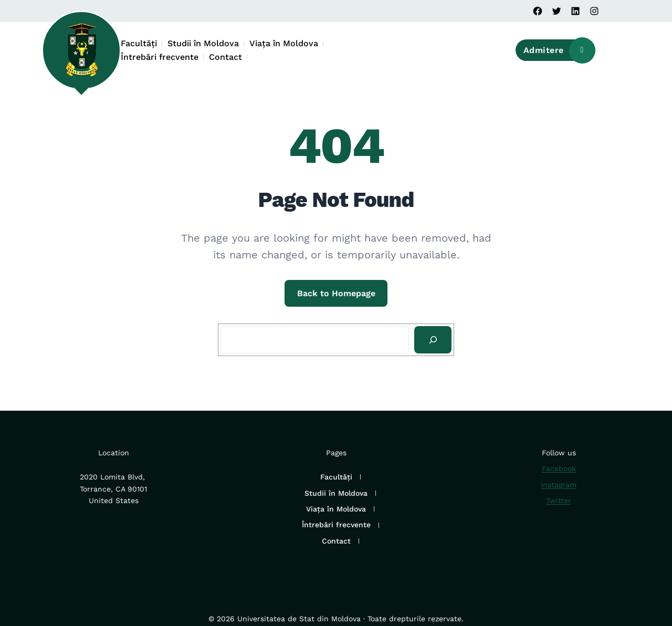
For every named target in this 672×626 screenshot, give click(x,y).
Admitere (559, 50)
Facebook (559, 468)
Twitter (559, 500)
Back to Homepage (336, 293)
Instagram (559, 485)
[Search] (433, 340)
